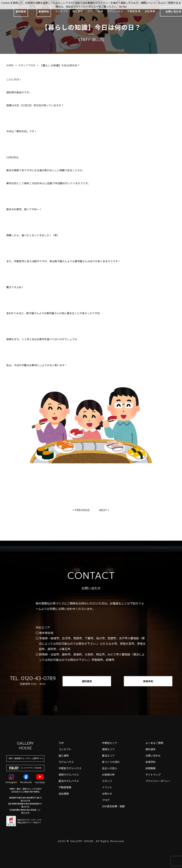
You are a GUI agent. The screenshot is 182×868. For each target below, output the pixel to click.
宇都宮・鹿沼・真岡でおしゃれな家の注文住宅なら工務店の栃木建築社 (25, 790)
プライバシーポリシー (158, 781)
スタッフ (107, 781)
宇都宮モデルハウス (70, 768)
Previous (82, 510)
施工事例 (78, 11)
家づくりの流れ (111, 762)
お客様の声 (108, 775)
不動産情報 (134, 11)
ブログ (106, 800)
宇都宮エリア (110, 743)
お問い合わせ (153, 755)
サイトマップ (153, 775)
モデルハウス (115, 11)
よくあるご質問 (154, 743)
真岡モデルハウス (69, 775)
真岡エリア (108, 749)
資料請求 (21, 11)
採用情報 (150, 768)
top (61, 743)
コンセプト (62, 11)
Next (103, 510)
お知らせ (107, 794)
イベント (107, 787)
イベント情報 (95, 11)
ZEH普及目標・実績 (113, 806)
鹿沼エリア (108, 755)
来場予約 (44, 11)
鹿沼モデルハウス (69, 781)
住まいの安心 (110, 768)
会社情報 (150, 11)
